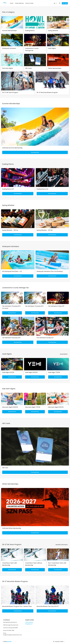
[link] (12, 24)
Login (65, 3)
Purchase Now (35, 152)
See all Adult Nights (65, 354)
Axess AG (9, 642)
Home (12, 3)
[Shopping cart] (60, 3)
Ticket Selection (19, 3)
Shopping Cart (29, 624)
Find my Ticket (29, 3)
